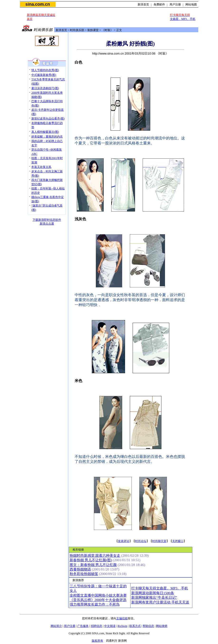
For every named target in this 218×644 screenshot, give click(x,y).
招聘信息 (97, 626)
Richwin (123, 626)
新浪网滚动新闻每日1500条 (153, 593)
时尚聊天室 (159, 541)
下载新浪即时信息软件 (47, 220)
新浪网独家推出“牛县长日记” (154, 598)
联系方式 (135, 626)
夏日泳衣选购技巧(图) (45, 88)
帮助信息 (148, 626)
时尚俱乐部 (77, 30)
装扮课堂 (93, 30)
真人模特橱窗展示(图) (45, 132)
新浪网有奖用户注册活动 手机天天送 (160, 602)
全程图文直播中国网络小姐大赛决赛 (98, 595)
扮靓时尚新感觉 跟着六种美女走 (95, 556)
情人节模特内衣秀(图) (45, 70)
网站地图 (191, 5)
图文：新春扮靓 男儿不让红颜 (93, 565)
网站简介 (56, 626)
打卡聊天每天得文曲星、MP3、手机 (160, 588)
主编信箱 (122, 618)
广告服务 (83, 626)
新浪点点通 (47, 224)
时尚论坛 (141, 541)
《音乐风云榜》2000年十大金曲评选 (98, 600)
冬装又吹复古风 (41, 167)
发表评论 (124, 541)
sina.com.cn (38, 4)
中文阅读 (110, 626)
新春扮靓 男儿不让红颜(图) (91, 560)
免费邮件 (159, 5)
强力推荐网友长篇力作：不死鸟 (95, 604)
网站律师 (162, 626)
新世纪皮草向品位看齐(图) (48, 119)
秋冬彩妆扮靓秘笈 (84, 574)
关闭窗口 (178, 541)
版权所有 (97, 641)
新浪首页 (143, 5)
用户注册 (175, 5)
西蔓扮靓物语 (80, 569)
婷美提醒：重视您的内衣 (47, 137)
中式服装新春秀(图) (44, 75)
